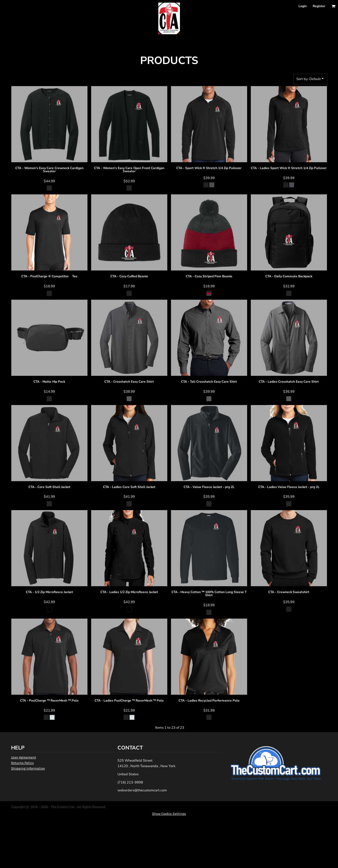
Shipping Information (28, 768)
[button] (333, 6)
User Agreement (24, 757)
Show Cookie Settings (169, 814)
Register (319, 6)
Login (303, 6)
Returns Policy (22, 763)
